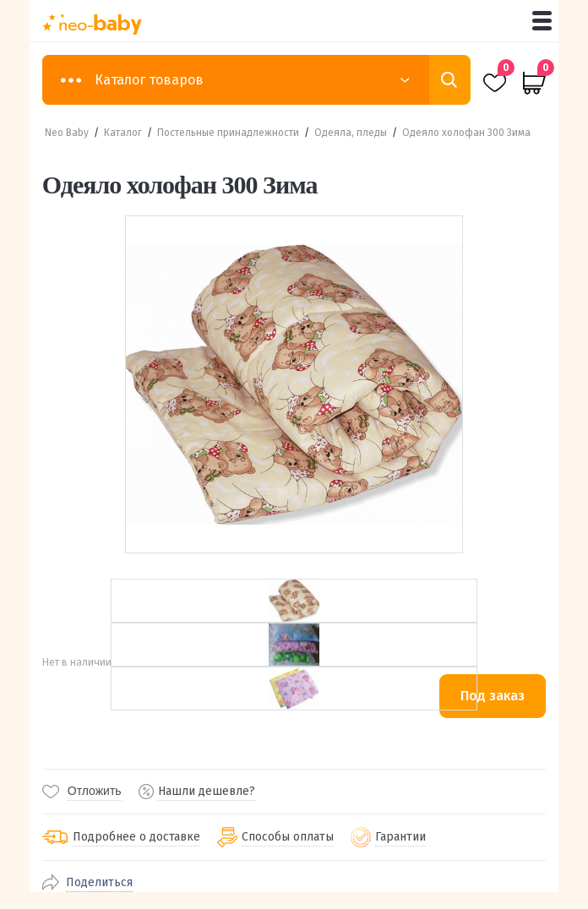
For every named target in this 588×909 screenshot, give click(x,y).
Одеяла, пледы (351, 133)
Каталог (123, 133)
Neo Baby (67, 133)
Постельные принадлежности (228, 133)
